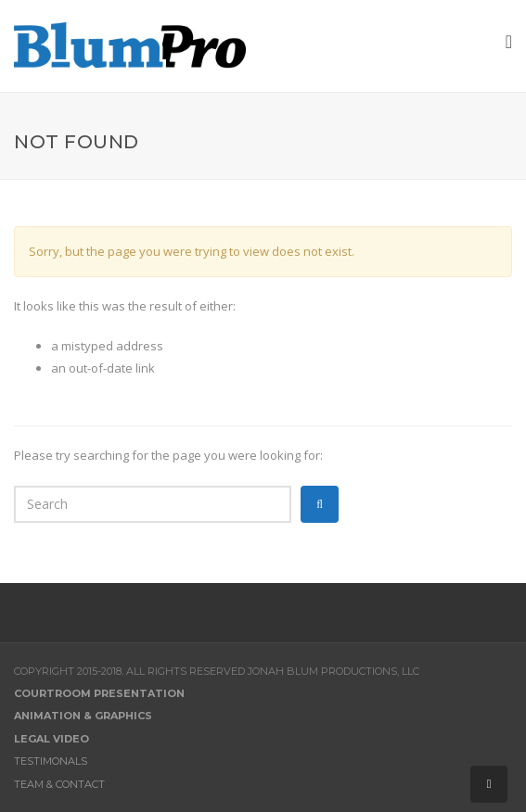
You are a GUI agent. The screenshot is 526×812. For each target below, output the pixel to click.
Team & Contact (59, 784)
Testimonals (51, 761)
